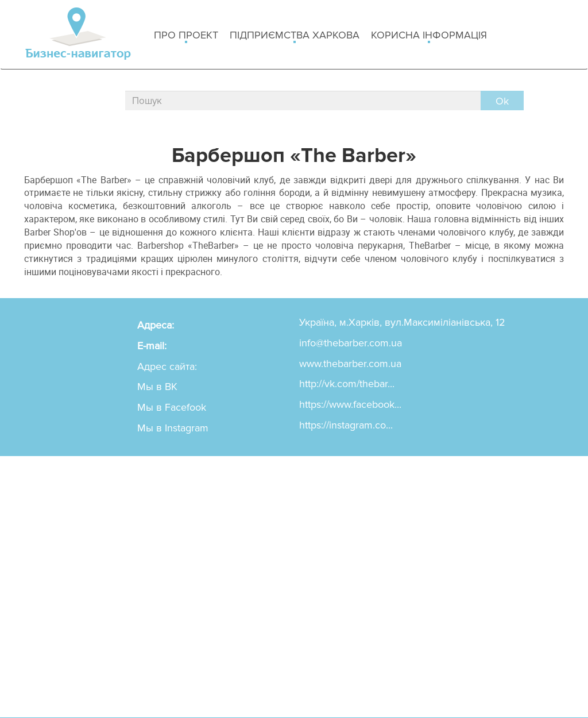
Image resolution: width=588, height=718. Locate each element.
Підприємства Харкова (295, 36)
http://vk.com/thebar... (347, 384)
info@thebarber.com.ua (351, 343)
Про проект (186, 36)
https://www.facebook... (350, 404)
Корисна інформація (429, 36)
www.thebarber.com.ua (350, 364)
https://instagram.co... (346, 425)
